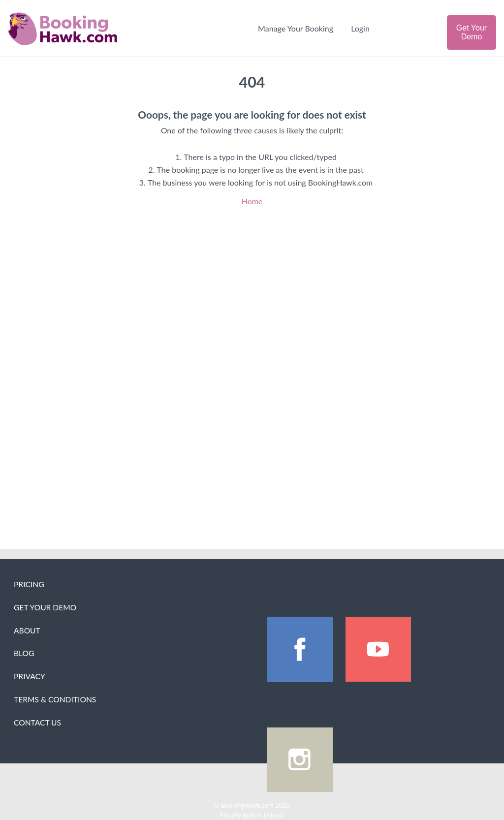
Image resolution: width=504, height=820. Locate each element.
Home (252, 201)
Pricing (29, 584)
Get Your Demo (472, 32)
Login (360, 28)
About (27, 631)
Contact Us (37, 723)
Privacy (30, 676)
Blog (24, 653)
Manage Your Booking (296, 28)
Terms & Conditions (55, 699)
